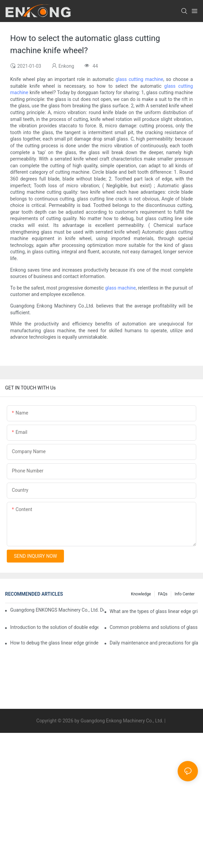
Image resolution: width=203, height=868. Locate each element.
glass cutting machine (139, 79)
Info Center (185, 594)
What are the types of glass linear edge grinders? (154, 611)
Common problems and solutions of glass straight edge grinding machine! (154, 627)
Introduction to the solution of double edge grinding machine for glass (54, 627)
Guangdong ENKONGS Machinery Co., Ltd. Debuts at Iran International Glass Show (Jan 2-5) (57, 610)
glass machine (121, 288)
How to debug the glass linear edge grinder (54, 643)
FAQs (163, 594)
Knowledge (141, 594)
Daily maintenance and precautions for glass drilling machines (154, 643)
